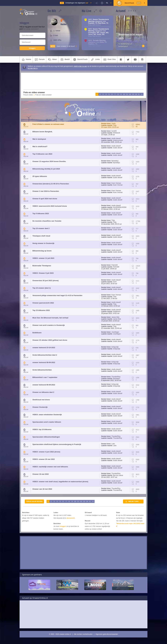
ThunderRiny (116, 377)
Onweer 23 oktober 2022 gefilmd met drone (50, 340)
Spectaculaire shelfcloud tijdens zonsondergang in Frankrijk (57, 444)
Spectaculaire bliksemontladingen (46, 437)
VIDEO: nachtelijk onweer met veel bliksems (50, 467)
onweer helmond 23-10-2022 (44, 348)
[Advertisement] (82, 81)
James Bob (115, 317)
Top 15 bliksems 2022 (41, 310)
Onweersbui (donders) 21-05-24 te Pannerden (51, 184)
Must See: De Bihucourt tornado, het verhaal (50, 318)
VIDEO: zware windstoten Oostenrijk (47, 415)
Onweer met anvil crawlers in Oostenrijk (49, 325)
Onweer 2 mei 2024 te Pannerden (46, 191)
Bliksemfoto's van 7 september (45, 377)
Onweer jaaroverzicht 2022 (43, 303)
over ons (109, 60)
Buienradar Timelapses (42, 266)
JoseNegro (115, 332)
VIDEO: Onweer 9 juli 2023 (43, 273)
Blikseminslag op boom (42, 251)
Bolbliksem (37, 333)
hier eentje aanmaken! (31, 29)
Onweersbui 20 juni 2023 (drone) (46, 281)
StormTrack (80, 60)
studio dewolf (116, 138)
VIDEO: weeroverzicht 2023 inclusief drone (50, 206)
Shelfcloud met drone (41, 400)
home (26, 60)
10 (124, 94)
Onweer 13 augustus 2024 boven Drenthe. (49, 161)
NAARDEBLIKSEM (120, 207)
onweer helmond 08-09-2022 (44, 362)
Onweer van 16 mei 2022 (42, 489)
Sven (115, 282)
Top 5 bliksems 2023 (41, 214)
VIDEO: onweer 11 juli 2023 (43, 258)
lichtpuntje (115, 347)
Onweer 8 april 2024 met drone (45, 199)
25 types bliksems (40, 176)
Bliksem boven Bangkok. (43, 132)
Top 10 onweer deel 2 (41, 228)
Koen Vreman (116, 183)
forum (39, 60)
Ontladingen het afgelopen (77, 3)
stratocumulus (118, 140)
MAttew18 (117, 133)
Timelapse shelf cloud (41, 236)
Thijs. (115, 125)
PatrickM (115, 265)
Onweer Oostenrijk (40, 407)
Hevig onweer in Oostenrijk (43, 243)
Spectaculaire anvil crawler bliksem (47, 422)
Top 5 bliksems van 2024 (42, 154)
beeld (65, 60)
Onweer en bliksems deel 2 (43, 392)
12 (130, 94)
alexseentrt (71, 518)
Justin (114, 124)
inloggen (63, 526)
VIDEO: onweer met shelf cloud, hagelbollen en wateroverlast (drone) (60, 482)
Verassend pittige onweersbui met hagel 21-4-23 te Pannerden (57, 295)
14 (136, 94)
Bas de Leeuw (118, 475)
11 (127, 94)
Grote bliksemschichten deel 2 (45, 355)
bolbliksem (117, 312)
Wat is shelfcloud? (40, 147)
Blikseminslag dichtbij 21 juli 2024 (46, 169)
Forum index (28, 95)
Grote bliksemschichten (42, 370)
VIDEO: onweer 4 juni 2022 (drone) (46, 452)
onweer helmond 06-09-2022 (44, 385)
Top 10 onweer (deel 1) (42, 288)
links (95, 60)
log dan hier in (33, 68)
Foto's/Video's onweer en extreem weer (48, 124)
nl (107, 3)
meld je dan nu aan (80, 66)
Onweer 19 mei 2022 (41, 474)
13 (133, 94)
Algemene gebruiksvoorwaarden (107, 634)
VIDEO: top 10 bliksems (42, 429)
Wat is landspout (39, 139)
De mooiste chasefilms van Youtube (47, 221)
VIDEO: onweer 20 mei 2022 (44, 459)
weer (52, 60)
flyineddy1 (115, 161)
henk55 (114, 131)
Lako (113, 444)
